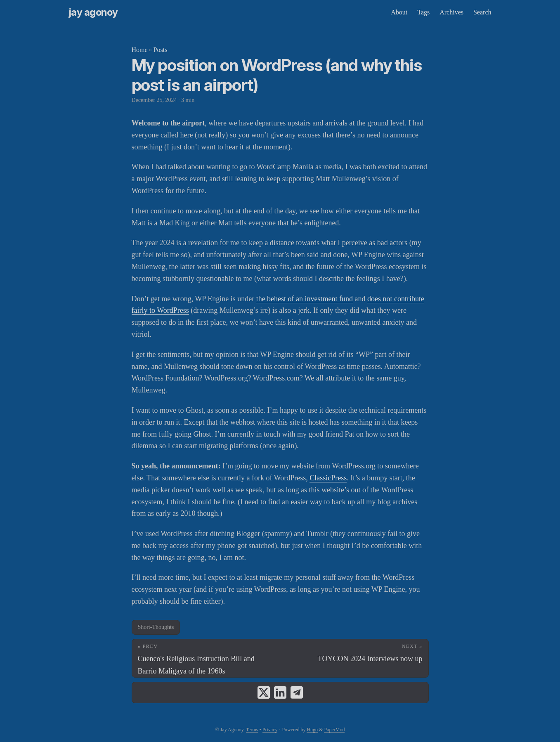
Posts (161, 50)
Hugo (312, 730)
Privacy (270, 730)
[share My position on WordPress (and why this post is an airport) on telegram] (297, 692)
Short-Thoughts (156, 627)
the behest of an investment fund (305, 299)
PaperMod (334, 730)
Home (140, 50)
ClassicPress (328, 478)
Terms (252, 730)
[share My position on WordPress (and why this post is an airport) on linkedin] (280, 692)
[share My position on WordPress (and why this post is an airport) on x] (264, 692)
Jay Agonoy (93, 12)
